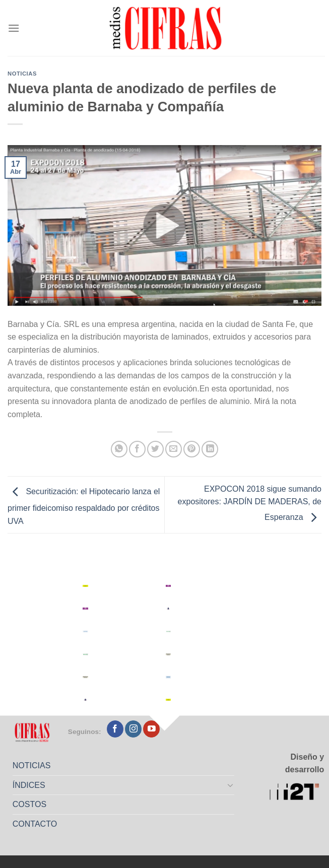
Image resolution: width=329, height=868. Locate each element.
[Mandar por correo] (174, 449)
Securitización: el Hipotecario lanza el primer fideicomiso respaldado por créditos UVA (84, 506)
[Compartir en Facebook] (137, 449)
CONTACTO (35, 824)
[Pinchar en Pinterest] (192, 449)
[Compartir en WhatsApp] (119, 449)
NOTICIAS (32, 765)
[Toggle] (230, 785)
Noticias (22, 74)
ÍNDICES (29, 785)
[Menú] (14, 28)
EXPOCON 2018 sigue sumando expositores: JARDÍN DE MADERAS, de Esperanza (250, 503)
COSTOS (29, 804)
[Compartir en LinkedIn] (210, 449)
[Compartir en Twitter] (155, 449)
